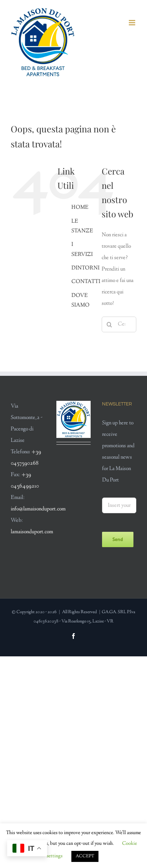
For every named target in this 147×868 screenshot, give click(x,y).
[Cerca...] (119, 324)
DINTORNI (85, 268)
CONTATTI (86, 282)
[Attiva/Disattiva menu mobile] (133, 23)
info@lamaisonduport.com (38, 509)
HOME (80, 208)
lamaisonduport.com (32, 532)
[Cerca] (110, 324)
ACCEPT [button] (85, 856)
